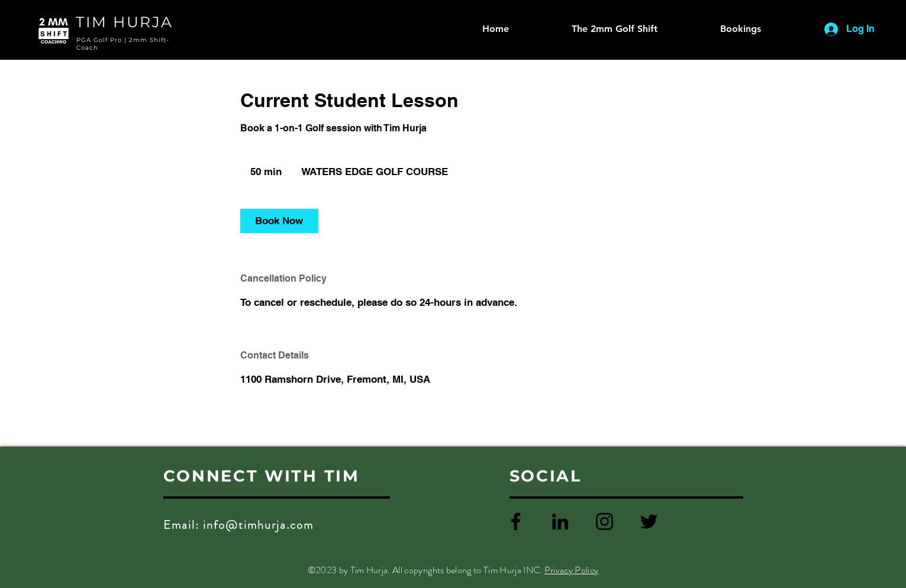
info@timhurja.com (258, 525)
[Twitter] (649, 521)
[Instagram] (604, 521)
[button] (718, 29)
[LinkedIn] (560, 521)
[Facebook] (516, 521)
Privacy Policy (571, 570)
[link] (279, 221)
